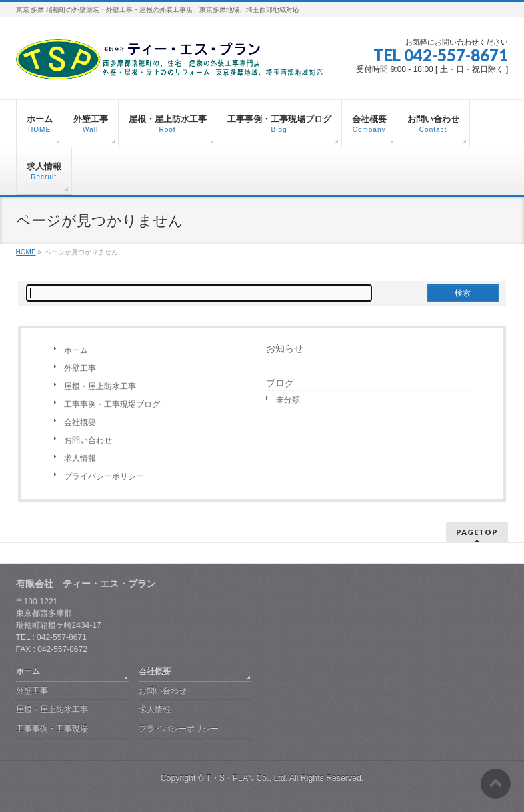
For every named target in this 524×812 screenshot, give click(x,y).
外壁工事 (80, 368)
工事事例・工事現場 (52, 729)
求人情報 (80, 458)
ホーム (76, 350)
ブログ (280, 383)
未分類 (288, 400)
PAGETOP (477, 532)
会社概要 (80, 422)
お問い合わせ (88, 440)
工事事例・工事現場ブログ (112, 404)
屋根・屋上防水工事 (100, 386)
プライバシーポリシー (104, 476)
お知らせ (285, 348)
